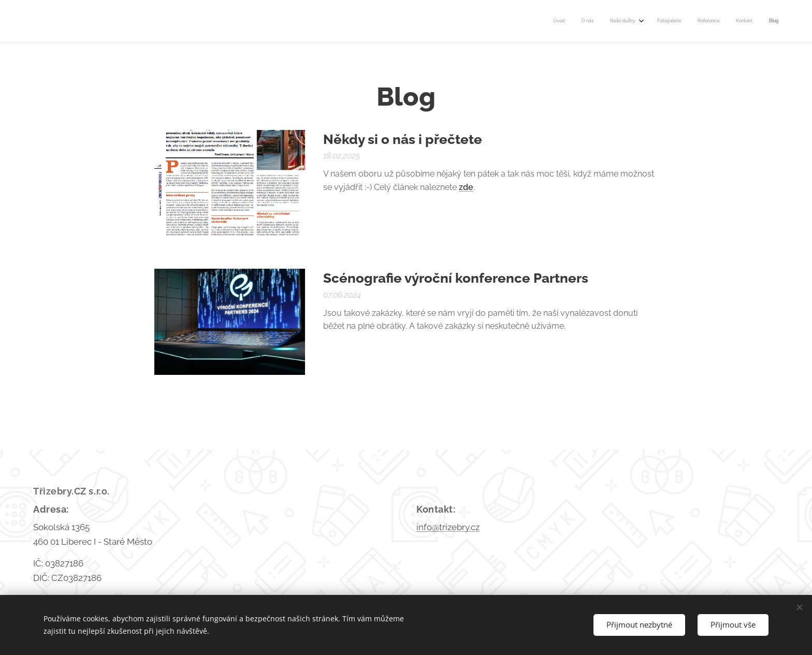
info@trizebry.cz (448, 527)
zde (466, 187)
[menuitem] (677, 21)
